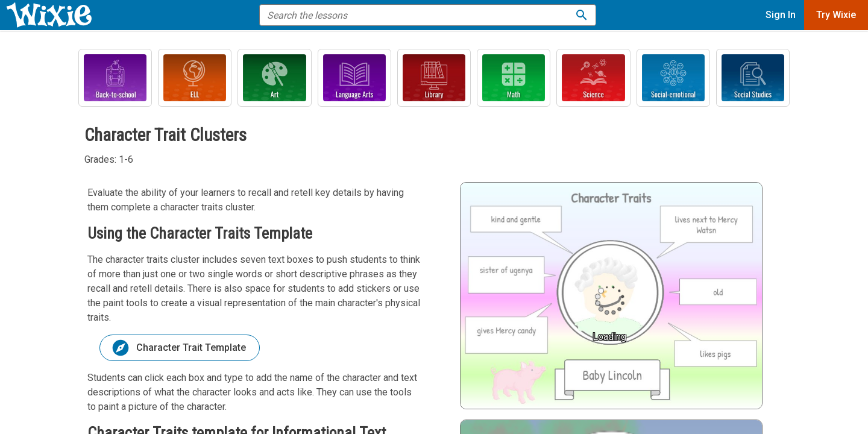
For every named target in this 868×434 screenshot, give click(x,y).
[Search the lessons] (582, 15)
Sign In (781, 15)
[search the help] (420, 15)
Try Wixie (836, 15)
